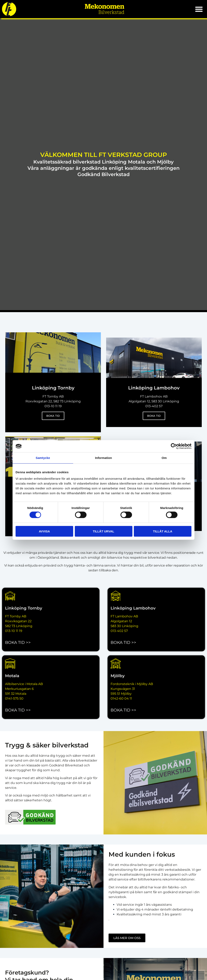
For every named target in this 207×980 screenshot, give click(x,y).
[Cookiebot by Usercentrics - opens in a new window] (174, 446)
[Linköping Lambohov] (116, 596)
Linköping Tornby (24, 608)
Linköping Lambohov (133, 608)
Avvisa (44, 531)
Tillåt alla (163, 531)
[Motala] (10, 663)
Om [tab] (164, 458)
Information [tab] (103, 458)
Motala (12, 676)
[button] (199, 9)
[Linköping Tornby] (10, 596)
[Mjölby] (116, 663)
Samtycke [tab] (43, 458)
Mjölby (118, 676)
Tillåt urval (103, 531)
